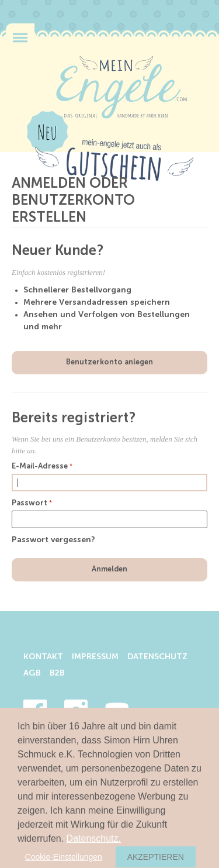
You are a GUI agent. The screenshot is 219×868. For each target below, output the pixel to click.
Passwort (29, 503)
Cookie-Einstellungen (64, 857)
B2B (57, 673)
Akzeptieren (156, 857)
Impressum (95, 657)
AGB (32, 673)
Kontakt (43, 657)
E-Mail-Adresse (40, 466)
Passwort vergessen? (53, 540)
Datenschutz (157, 657)
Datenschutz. (94, 838)
